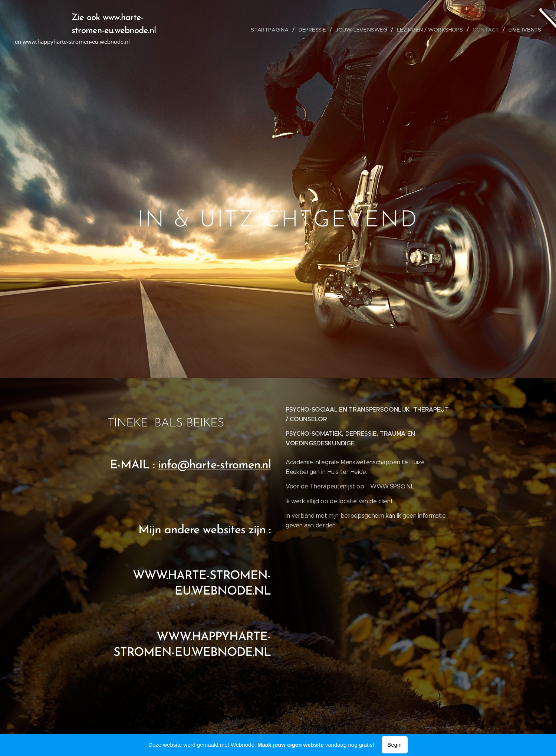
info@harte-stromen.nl (214, 465)
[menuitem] (275, 30)
